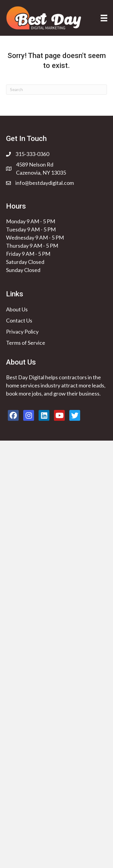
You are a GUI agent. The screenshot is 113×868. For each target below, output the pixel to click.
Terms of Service (26, 343)
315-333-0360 (32, 154)
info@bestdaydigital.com (45, 183)
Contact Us (19, 320)
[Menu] (104, 18)
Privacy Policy (22, 332)
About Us (17, 309)
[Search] (56, 90)
